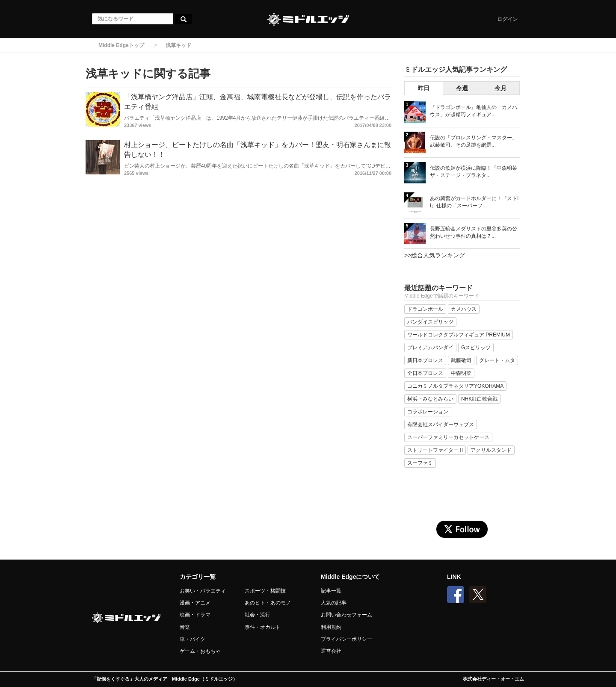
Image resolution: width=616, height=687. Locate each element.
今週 (462, 88)
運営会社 (331, 651)
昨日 (423, 88)
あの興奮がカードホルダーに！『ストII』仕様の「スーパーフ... (474, 202)
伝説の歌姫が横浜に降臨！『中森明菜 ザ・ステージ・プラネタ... (474, 172)
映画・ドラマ (195, 615)
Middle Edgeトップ (121, 45)
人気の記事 (334, 603)
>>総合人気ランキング (435, 255)
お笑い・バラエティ (203, 591)
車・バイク (192, 639)
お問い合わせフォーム (346, 615)
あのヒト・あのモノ (268, 603)
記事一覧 (331, 591)
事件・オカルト (263, 627)
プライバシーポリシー (346, 639)
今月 (500, 88)
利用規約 (331, 627)
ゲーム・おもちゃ (200, 651)
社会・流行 (258, 615)
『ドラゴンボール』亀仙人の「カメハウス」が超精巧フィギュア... (474, 111)
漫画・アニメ (195, 603)
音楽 (185, 627)
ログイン (507, 19)
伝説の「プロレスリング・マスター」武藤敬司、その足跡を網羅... (474, 141)
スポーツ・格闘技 (265, 591)
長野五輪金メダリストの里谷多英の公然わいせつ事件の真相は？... (474, 232)
